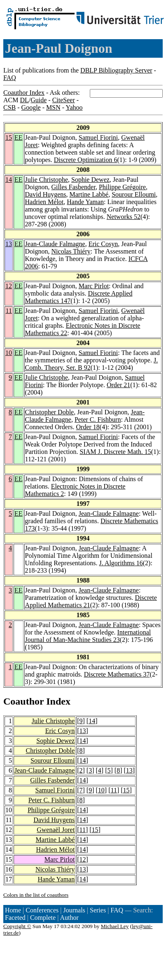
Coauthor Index (24, 93)
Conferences (42, 910)
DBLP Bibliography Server (116, 70)
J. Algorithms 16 (121, 563)
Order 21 (118, 385)
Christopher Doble (50, 412)
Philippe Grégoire (122, 187)
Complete (43, 918)
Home (13, 910)
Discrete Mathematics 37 (117, 674)
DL (24, 100)
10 (9, 353)
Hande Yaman (85, 202)
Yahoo (74, 107)
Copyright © (17, 926)
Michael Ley (115, 926)
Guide (39, 100)
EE (19, 137)
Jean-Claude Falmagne (55, 244)
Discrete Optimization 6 (86, 160)
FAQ (10, 78)
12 (9, 286)
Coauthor (23, 701)
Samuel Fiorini (98, 137)
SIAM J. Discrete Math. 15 (115, 452)
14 (9, 180)
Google (31, 107)
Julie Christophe (47, 180)
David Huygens (46, 194)
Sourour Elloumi (134, 194)
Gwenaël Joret (56, 830)
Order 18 (88, 427)
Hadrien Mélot (44, 202)
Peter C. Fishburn (98, 419)
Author (69, 918)
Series (98, 910)
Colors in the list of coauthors (36, 895)
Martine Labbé (89, 194)
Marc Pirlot (94, 286)
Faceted (15, 918)
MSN (53, 107)
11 (9, 311)
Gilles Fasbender (74, 187)
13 (9, 244)
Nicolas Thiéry (71, 251)
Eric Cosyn (103, 244)
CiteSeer (64, 100)
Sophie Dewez (90, 180)
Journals (74, 910)
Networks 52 (124, 217)
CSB (9, 107)
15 (9, 137)
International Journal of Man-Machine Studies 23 (88, 636)
